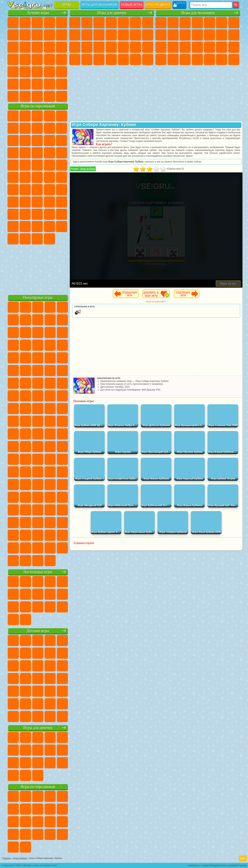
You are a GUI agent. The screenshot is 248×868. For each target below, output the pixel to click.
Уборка (123, 60)
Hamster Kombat (37, 239)
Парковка (161, 23)
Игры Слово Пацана (37, 227)
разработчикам (237, 865)
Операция (135, 47)
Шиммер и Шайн (25, 177)
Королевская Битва (222, 23)
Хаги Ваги (62, 202)
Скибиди (13, 239)
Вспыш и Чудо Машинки (49, 153)
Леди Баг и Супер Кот (62, 128)
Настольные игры (38, 572)
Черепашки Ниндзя (173, 35)
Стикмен (197, 35)
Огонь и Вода (99, 23)
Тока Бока (62, 214)
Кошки (111, 35)
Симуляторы (37, 23)
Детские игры (38, 631)
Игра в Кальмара (13, 202)
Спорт (62, 35)
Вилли (13, 116)
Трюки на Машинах (37, 72)
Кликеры (62, 47)
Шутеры (209, 60)
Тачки (37, 153)
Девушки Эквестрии (87, 23)
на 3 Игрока (13, 84)
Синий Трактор (13, 190)
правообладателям (214, 865)
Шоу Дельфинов (13, 153)
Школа (49, 84)
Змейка (49, 72)
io (25, 47)
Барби (111, 23)
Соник (62, 153)
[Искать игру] (211, 5)
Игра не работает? (156, 302)
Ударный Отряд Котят (25, 165)
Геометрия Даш (49, 35)
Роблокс (13, 214)
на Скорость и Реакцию (25, 72)
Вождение (13, 96)
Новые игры (132, 5)
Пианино (135, 60)
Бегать (222, 60)
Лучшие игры (38, 13)
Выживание (209, 47)
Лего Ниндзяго (62, 116)
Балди (37, 202)
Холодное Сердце (99, 35)
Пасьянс (13, 60)
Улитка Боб (25, 128)
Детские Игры (49, 23)
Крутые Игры (37, 84)
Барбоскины (13, 165)
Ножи (37, 60)
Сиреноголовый (37, 190)
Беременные (87, 47)
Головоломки (62, 72)
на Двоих (62, 23)
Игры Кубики (88, 169)
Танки (197, 23)
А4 (25, 202)
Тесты (123, 23)
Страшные (37, 47)
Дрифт (185, 60)
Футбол (173, 23)
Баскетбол (62, 84)
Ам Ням (62, 141)
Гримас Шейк (25, 239)
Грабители (222, 47)
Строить (49, 96)
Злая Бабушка (13, 141)
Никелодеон (25, 84)
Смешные (13, 47)
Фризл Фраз (62, 165)
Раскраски (75, 35)
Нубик (25, 214)
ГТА (161, 60)
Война (37, 96)
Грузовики (209, 35)
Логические (49, 47)
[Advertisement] (38, 269)
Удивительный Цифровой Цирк (49, 239)
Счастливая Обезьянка (37, 177)
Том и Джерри (49, 177)
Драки (222, 35)
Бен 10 (173, 60)
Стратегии (185, 23)
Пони (75, 23)
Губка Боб (25, 116)
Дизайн (111, 60)
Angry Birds (49, 141)
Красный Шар (37, 128)
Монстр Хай (135, 23)
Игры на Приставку (62, 96)
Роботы (173, 47)
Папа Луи (75, 47)
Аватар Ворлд (13, 227)
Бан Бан (62, 227)
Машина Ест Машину (234, 47)
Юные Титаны (62, 177)
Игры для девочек (112, 13)
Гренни (49, 202)
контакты (194, 865)
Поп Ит (37, 35)
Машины (161, 35)
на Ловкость (13, 35)
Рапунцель (99, 47)
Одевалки (123, 35)
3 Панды (25, 153)
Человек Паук (49, 165)
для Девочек (25, 23)
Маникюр (123, 47)
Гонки (234, 35)
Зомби (209, 23)
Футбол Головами (25, 96)
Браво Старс (62, 190)
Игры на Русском (25, 60)
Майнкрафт (234, 23)
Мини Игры (13, 72)
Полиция (185, 47)
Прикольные (62, 60)
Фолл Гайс (25, 190)
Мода (87, 60)
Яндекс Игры (25, 35)
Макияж (148, 47)
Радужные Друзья (49, 214)
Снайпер (161, 47)
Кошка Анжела (87, 35)
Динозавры (49, 60)
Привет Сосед (37, 214)
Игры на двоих (158, 5)
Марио (37, 165)
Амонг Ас (49, 190)
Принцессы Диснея (75, 60)
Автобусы (197, 60)
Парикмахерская (135, 35)
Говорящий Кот (49, 116)
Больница (111, 47)
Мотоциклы (185, 35)
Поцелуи (148, 35)
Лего (25, 141)
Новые (13, 23)
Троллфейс (49, 128)
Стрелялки (234, 60)
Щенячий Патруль (37, 116)
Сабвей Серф (37, 141)
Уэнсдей (49, 227)
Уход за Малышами (99, 60)
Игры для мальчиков (99, 5)
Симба (25, 227)
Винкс (148, 60)
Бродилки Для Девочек (148, 23)
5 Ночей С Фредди (13, 128)
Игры (67, 5)
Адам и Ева (13, 177)
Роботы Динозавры (197, 47)
